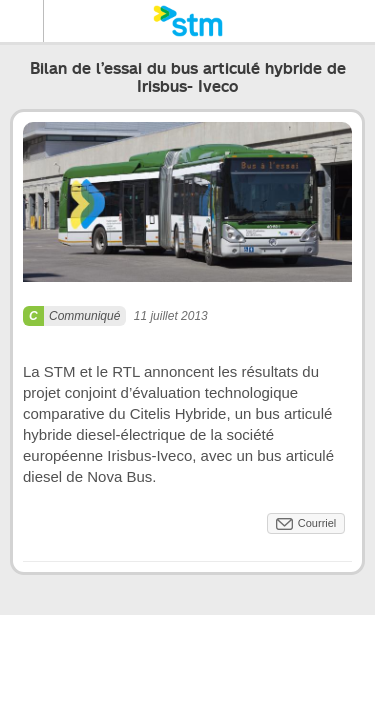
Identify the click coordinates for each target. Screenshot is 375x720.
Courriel (317, 523)
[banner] (187, 21)
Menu (22, 21)
